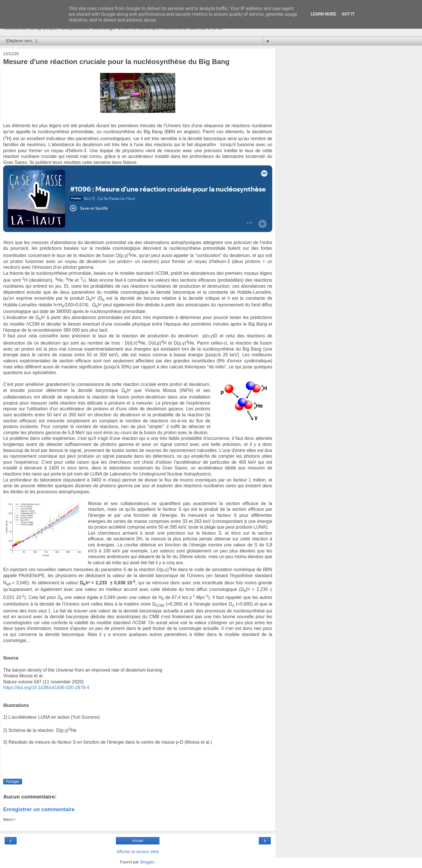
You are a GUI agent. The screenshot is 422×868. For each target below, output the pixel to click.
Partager (13, 782)
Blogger (147, 862)
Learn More (323, 14)
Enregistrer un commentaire (39, 809)
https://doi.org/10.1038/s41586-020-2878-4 (46, 688)
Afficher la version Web (138, 852)
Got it (348, 14)
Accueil (138, 841)
